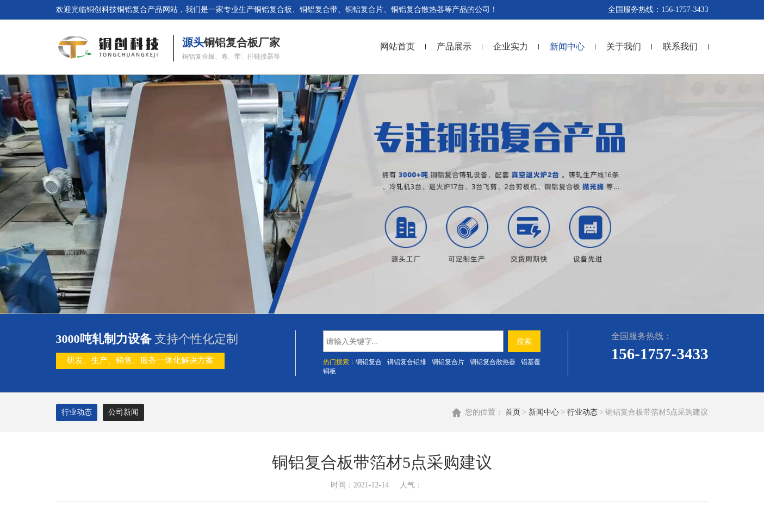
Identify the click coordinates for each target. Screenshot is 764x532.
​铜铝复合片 (448, 362)
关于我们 (624, 46)
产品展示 (454, 46)
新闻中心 (567, 46)
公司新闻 (123, 412)
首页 (513, 412)
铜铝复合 (369, 362)
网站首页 (397, 46)
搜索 (524, 341)
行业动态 (582, 412)
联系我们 (680, 46)
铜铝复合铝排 (407, 362)
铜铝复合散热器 (493, 362)
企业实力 (511, 46)
